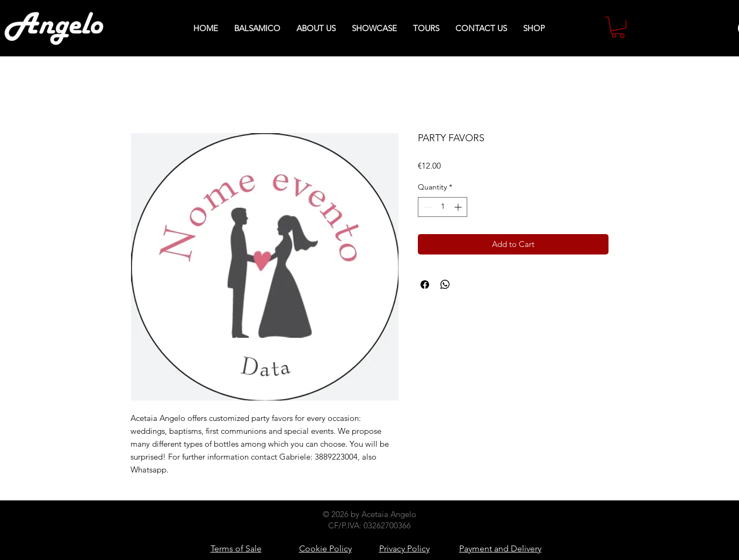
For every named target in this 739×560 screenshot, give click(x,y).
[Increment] (459, 207)
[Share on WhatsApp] (445, 285)
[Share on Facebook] (425, 285)
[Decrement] (426, 207)
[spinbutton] (443, 207)
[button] (618, 27)
